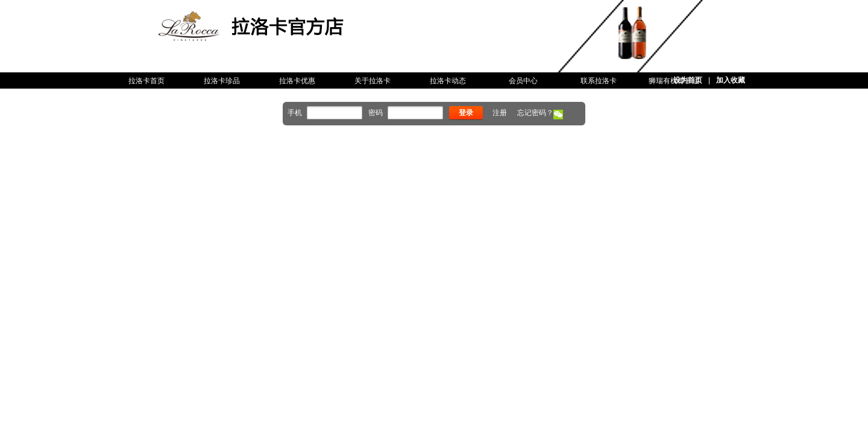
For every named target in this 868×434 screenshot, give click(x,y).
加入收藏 (731, 80)
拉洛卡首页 (146, 81)
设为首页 (688, 80)
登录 (466, 113)
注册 (500, 113)
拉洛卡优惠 (297, 81)
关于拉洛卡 (373, 81)
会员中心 (523, 81)
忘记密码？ (535, 113)
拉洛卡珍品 (222, 81)
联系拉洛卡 (599, 81)
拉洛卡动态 (448, 81)
